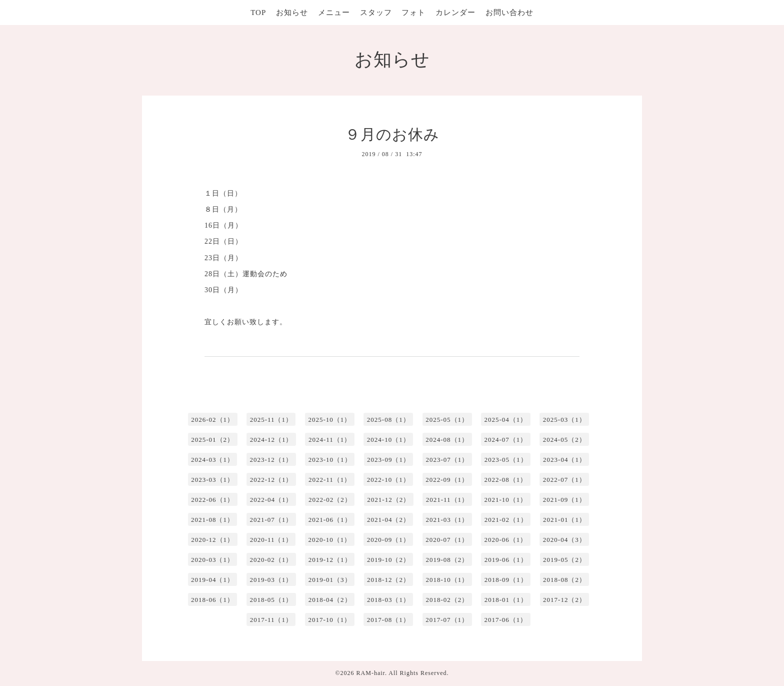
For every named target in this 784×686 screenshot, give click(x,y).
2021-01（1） (564, 520)
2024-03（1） (212, 460)
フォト (413, 13)
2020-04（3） (564, 540)
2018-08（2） (564, 580)
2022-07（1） (564, 480)
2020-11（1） (271, 540)
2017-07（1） (447, 620)
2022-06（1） (212, 500)
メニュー (334, 13)
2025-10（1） (329, 420)
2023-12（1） (271, 460)
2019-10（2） (388, 560)
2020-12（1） (212, 540)
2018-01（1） (506, 600)
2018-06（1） (212, 600)
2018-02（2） (447, 600)
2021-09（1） (564, 500)
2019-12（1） (330, 560)
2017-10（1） (329, 620)
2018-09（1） (506, 580)
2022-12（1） (271, 480)
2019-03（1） (271, 580)
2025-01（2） (212, 440)
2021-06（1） (330, 520)
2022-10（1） (388, 480)
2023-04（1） (564, 460)
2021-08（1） (212, 520)
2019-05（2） (564, 560)
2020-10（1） (329, 540)
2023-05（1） (506, 460)
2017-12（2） (564, 600)
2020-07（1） (447, 540)
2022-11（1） (330, 480)
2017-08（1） (388, 620)
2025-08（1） (388, 420)
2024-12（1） (271, 440)
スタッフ (376, 13)
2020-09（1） (388, 540)
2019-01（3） (330, 580)
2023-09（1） (388, 460)
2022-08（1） (506, 480)
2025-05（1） (447, 420)
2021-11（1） (447, 500)
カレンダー (455, 13)
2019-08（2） (447, 560)
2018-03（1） (388, 600)
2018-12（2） (388, 580)
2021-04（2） (388, 520)
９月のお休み (392, 134)
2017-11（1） (271, 620)
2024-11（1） (330, 440)
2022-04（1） (271, 500)
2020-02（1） (271, 560)
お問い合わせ (509, 13)
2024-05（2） (564, 440)
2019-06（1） (506, 560)
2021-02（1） (506, 520)
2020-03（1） (212, 560)
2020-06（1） (506, 540)
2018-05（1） (271, 600)
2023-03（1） (212, 480)
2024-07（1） (506, 440)
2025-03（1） (564, 420)
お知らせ (292, 13)
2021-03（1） (447, 520)
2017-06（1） (506, 620)
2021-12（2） (388, 500)
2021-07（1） (271, 520)
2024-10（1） (388, 440)
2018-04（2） (330, 600)
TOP (258, 13)
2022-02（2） (330, 500)
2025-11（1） (271, 420)
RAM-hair (371, 673)
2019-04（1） (212, 580)
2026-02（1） (212, 420)
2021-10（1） (506, 500)
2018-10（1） (447, 580)
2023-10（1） (330, 460)
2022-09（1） (447, 480)
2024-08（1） (447, 440)
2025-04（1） (506, 420)
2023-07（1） (447, 460)
